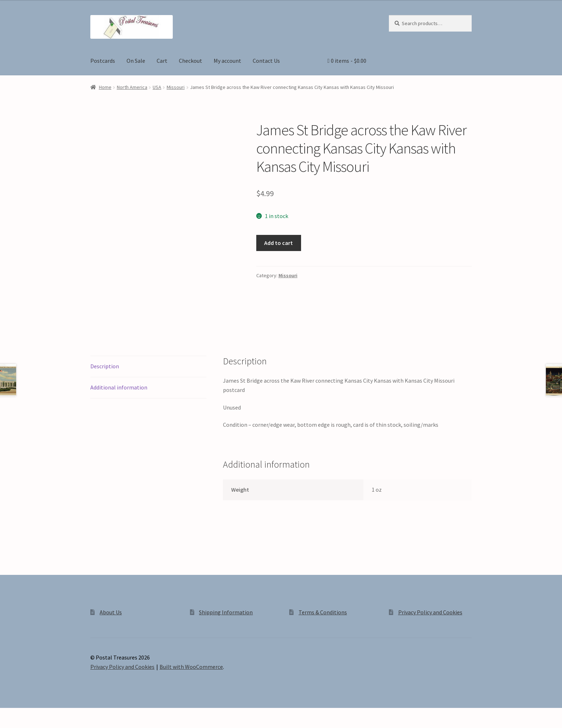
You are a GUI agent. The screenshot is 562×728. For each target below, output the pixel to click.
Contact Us (266, 61)
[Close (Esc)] (60, 714)
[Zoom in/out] (8, 714)
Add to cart (278, 243)
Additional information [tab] (119, 387)
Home (105, 87)
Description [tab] (105, 366)
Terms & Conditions (323, 612)
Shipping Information (226, 612)
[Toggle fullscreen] (25, 714)
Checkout (190, 61)
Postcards (103, 61)
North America (132, 87)
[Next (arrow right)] (25, 724)
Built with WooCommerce (191, 667)
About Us (111, 612)
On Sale (136, 61)
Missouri (176, 87)
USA (157, 87)
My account (227, 61)
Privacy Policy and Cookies (430, 612)
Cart (162, 61)
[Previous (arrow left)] (8, 724)
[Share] (43, 714)
